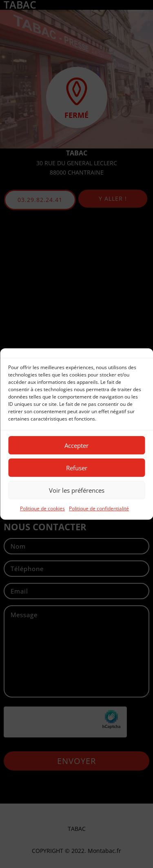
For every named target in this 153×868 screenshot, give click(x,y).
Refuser (77, 468)
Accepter (76, 445)
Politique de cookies (42, 508)
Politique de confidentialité (99, 508)
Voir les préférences (77, 490)
